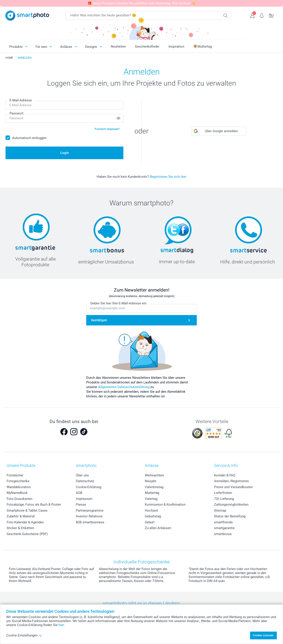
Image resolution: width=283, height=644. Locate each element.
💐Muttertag (203, 46)
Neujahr (151, 481)
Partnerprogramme (90, 511)
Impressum (84, 499)
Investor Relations (89, 516)
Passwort (16, 113)
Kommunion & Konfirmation (165, 505)
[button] (219, 131)
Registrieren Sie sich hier (168, 177)
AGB (79, 493)
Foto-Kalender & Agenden (25, 522)
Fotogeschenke (18, 481)
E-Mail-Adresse (21, 100)
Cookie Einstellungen (24, 635)
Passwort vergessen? (107, 129)
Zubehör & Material (21, 516)
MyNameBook (17, 493)
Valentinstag (154, 487)
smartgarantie (224, 528)
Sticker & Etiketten (20, 528)
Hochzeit (151, 511)
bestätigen (99, 320)
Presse (81, 505)
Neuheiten (118, 46)
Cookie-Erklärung (89, 487)
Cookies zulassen (263, 635)
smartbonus (223, 534)
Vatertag (151, 499)
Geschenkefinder (147, 46)
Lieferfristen (223, 493)
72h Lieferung (224, 499)
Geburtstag (153, 516)
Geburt (150, 522)
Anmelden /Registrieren (231, 481)
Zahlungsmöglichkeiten (231, 505)
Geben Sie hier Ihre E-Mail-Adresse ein (118, 304)
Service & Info (226, 465)
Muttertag (152, 493)
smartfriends (223, 522)
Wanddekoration (19, 487)
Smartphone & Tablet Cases (27, 511)
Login (65, 153)
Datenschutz (85, 481)
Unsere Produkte (21, 465)
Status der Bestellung (230, 516)
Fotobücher (15, 475)
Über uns (82, 475)
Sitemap (220, 511)
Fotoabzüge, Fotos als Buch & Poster (34, 505)
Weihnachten (154, 475)
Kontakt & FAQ (225, 475)
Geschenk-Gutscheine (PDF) (27, 534)
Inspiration (176, 46)
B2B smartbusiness (90, 522)
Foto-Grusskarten (19, 499)
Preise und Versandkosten (233, 487)
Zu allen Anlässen (158, 528)
